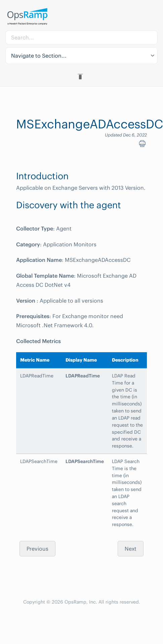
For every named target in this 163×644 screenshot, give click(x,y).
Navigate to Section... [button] (39, 56)
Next (131, 549)
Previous (37, 549)
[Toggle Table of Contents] (81, 76)
